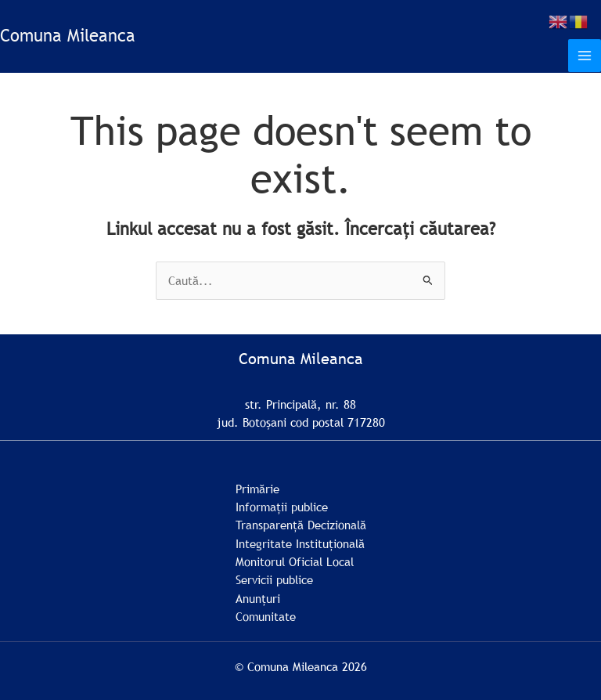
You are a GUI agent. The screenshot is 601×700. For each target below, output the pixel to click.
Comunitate (266, 616)
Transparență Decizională (301, 525)
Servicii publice (274, 579)
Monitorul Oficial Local (295, 561)
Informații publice (282, 507)
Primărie (257, 489)
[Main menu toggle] (585, 56)
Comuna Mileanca (68, 36)
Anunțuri (258, 598)
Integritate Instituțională (300, 543)
